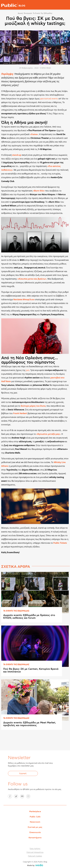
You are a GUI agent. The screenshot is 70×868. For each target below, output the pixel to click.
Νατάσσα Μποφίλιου (24, 299)
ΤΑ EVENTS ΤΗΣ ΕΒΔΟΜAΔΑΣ (16, 611)
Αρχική (20, 13)
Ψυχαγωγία (28, 13)
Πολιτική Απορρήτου (35, 852)
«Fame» (34, 134)
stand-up (17, 155)
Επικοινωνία (35, 832)
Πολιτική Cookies (35, 856)
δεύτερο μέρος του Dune (33, 406)
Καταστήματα (35, 838)
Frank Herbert (20, 413)
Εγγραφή (23, 773)
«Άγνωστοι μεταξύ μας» (48, 434)
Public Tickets (60, 543)
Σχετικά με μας (35, 827)
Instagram (30, 797)
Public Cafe (35, 817)
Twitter (17, 797)
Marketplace (35, 811)
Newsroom (35, 822)
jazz (28, 370)
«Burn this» (39, 191)
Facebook (11, 797)
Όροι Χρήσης (35, 849)
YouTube (23, 797)
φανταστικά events (49, 99)
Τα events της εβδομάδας (43, 13)
